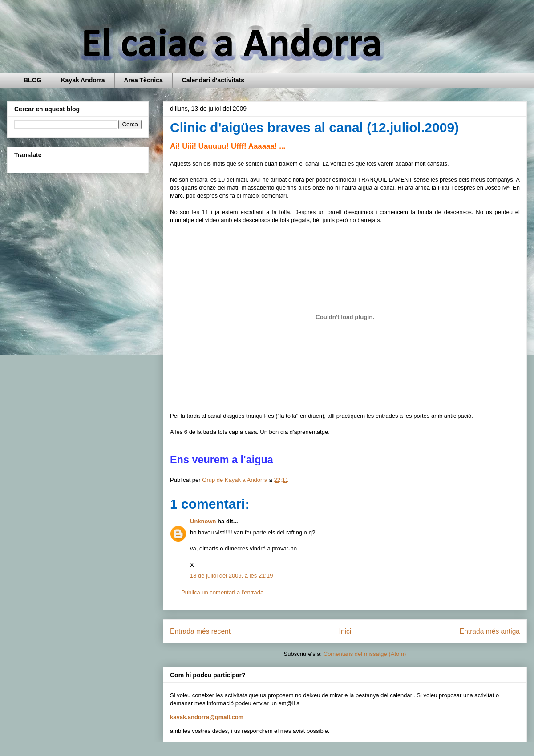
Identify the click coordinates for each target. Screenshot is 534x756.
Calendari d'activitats (213, 80)
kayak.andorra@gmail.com (207, 717)
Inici (345, 631)
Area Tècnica (144, 80)
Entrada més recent (200, 631)
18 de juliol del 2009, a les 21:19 (231, 576)
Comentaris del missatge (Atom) (365, 654)
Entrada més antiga (490, 631)
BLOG (32, 80)
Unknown (203, 521)
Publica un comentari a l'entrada (222, 592)
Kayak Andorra (83, 80)
